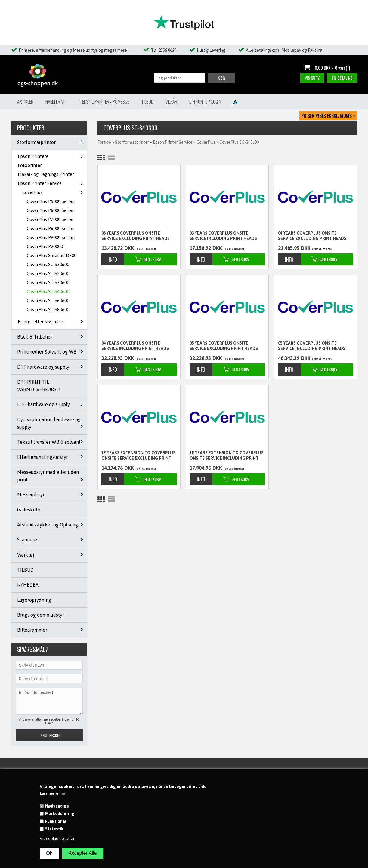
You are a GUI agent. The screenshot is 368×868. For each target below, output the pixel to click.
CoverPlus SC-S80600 (48, 310)
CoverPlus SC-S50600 (48, 273)
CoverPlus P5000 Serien (51, 201)
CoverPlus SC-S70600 (48, 282)
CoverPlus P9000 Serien (51, 237)
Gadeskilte (29, 510)
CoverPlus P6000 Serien (51, 210)
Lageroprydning (34, 600)
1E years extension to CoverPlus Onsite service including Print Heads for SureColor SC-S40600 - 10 (227, 456)
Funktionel (56, 821)
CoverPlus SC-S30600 (48, 264)
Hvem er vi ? (57, 102)
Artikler (25, 102)
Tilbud (147, 102)
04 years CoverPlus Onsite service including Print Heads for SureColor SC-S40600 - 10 (135, 346)
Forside (104, 142)
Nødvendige (57, 806)
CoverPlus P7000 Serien (51, 219)
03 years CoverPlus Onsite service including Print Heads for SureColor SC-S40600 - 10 (223, 236)
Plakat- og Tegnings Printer (46, 174)
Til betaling (342, 78)
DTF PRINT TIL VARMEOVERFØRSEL (39, 386)
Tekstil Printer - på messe (104, 102)
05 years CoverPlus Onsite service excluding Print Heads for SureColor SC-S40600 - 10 (224, 346)
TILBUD (25, 570)
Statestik (54, 829)
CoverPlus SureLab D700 (52, 255)
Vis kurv (312, 78)
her (62, 793)
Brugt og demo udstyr (41, 615)
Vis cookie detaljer (57, 839)
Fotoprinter (30, 165)
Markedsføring (60, 814)
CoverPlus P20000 (45, 246)
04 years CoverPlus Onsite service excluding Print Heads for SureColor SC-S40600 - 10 (312, 236)
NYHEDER (28, 585)
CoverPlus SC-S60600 (48, 301)
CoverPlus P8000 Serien (51, 228)
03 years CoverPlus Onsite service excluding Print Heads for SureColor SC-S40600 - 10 (136, 236)
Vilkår (171, 102)
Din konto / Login (205, 102)
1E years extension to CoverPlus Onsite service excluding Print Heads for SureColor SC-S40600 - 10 (138, 456)
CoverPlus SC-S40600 (48, 291)
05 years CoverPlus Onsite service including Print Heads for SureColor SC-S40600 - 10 (312, 346)
